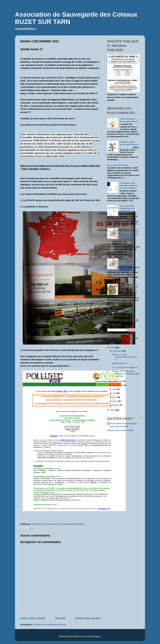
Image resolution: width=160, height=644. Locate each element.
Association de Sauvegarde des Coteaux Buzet (124, 425)
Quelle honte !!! (120, 363)
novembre (118, 381)
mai (115, 393)
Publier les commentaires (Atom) (50, 625)
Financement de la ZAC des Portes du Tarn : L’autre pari (129, 287)
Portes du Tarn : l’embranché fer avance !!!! (127, 209)
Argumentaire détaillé (118, 310)
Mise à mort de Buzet (117, 165)
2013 (113, 343)
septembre (118, 385)
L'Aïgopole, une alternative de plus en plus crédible (129, 186)
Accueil (60, 618)
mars (116, 401)
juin (115, 389)
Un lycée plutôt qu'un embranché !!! (129, 143)
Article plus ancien (88, 618)
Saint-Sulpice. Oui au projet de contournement (128, 262)
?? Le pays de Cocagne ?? (125, 367)
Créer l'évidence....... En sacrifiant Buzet (129, 120)
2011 (113, 410)
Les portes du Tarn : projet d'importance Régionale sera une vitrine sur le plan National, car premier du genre (129, 235)
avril (115, 397)
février (116, 405)
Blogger (97, 636)
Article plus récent (33, 618)
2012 (113, 348)
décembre (118, 351)
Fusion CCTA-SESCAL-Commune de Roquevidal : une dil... (126, 374)
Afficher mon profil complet (121, 430)
